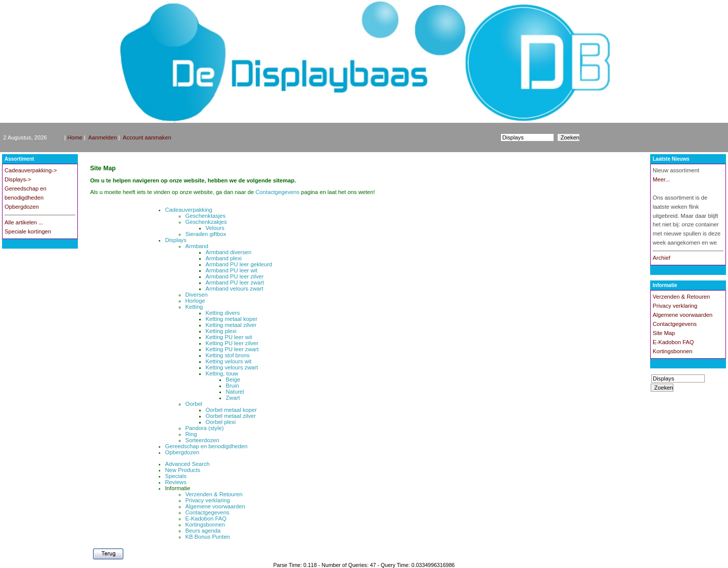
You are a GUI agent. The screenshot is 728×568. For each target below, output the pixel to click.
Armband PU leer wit (232, 270)
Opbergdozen (22, 207)
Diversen (197, 295)
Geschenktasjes (206, 216)
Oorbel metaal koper (231, 410)
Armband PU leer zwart (235, 282)
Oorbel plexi (221, 422)
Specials (176, 476)
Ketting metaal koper (232, 319)
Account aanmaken (147, 137)
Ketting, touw (222, 373)
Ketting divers (223, 313)
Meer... (661, 179)
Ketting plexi (221, 331)
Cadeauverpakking (189, 210)
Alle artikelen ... (24, 222)
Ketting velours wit (229, 361)
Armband (197, 246)
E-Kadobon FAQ (206, 518)
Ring (191, 434)
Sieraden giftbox (206, 234)
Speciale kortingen (28, 231)
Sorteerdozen (202, 440)
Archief (662, 258)
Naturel (235, 392)
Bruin (233, 386)
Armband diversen (229, 252)
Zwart (233, 398)
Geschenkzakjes (206, 222)
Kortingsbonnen (205, 525)
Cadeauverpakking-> (31, 170)
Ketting (194, 307)
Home (75, 137)
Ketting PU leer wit (229, 337)
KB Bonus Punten (208, 537)
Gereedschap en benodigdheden (207, 446)
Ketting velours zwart (232, 367)
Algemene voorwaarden (215, 506)
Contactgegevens (278, 192)
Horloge (195, 301)
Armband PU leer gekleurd (239, 264)
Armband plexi (224, 258)
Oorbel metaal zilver (231, 416)
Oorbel (194, 404)
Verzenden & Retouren (214, 494)
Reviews (176, 482)
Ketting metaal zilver (231, 325)
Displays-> (18, 179)
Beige (233, 380)
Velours (215, 228)
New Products (183, 470)
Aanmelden (103, 137)
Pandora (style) (205, 428)
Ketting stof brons (228, 355)
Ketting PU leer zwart (232, 349)
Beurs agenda (203, 531)
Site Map (664, 333)
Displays (176, 240)
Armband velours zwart (235, 289)
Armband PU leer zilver (235, 276)
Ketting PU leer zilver (232, 343)
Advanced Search (188, 464)
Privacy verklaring (208, 500)
